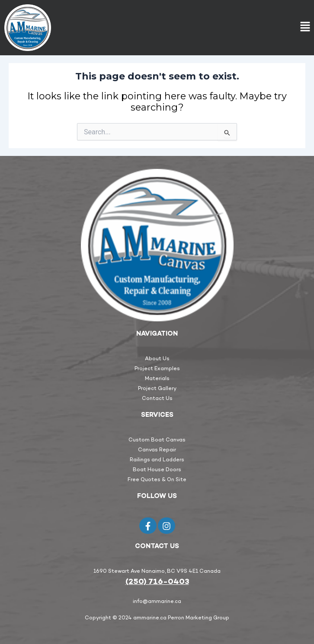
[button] (305, 27)
